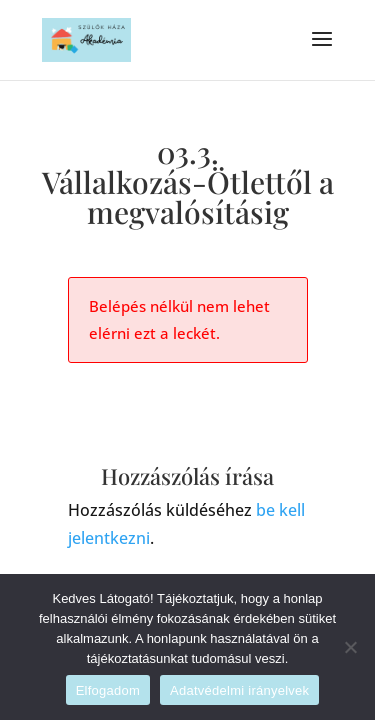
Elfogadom (108, 690)
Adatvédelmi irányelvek (239, 690)
